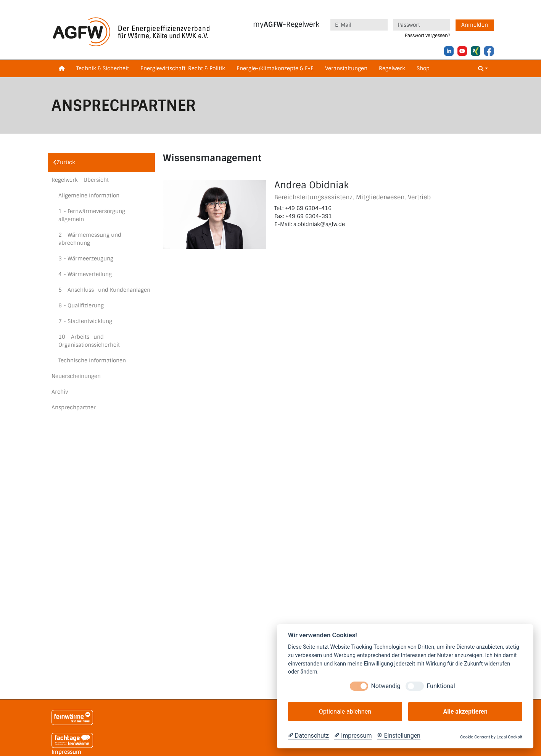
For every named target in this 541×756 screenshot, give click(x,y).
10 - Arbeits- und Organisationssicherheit (89, 341)
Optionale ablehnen (345, 712)
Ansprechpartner (74, 407)
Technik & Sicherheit (103, 68)
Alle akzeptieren (465, 712)
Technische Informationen (92, 360)
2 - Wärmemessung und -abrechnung (92, 239)
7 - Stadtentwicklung (85, 321)
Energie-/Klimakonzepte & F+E (275, 68)
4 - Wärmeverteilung (85, 274)
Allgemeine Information (89, 195)
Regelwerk (392, 68)
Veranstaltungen (346, 68)
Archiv (60, 392)
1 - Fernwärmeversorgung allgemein (92, 215)
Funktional (441, 686)
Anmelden (475, 25)
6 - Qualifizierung (81, 305)
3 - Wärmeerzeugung (86, 258)
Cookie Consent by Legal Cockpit (491, 737)
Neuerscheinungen (76, 376)
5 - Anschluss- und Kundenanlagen (104, 290)
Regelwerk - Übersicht (80, 180)
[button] (483, 69)
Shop (423, 68)
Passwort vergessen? (427, 36)
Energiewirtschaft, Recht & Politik (183, 68)
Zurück (64, 162)
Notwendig (386, 686)
